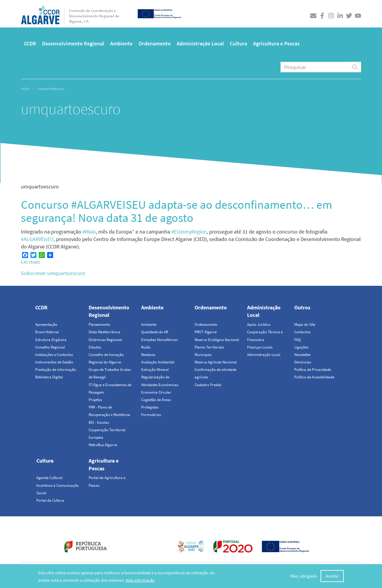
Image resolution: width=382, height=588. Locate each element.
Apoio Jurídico (259, 324)
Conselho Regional (50, 347)
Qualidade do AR (155, 332)
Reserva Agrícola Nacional (216, 362)
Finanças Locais (260, 347)
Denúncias (303, 362)
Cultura (238, 43)
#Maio (89, 232)
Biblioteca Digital (49, 377)
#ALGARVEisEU (37, 239)
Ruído (146, 347)
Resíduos (148, 355)
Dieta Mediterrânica (104, 332)
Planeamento (99, 324)
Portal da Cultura (50, 500)
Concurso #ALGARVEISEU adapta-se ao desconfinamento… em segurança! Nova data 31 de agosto (177, 211)
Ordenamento (155, 43)
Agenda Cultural (49, 478)
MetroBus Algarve (103, 445)
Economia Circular (156, 392)
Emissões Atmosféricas (159, 340)
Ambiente (121, 43)
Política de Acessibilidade (314, 377)
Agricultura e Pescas (276, 43)
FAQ (298, 340)
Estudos (95, 347)
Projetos (95, 400)
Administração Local (200, 43)
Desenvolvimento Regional (73, 43)
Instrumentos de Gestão (54, 362)
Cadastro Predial (208, 385)
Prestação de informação (56, 370)
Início (25, 89)
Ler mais (30, 262)
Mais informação (140, 581)
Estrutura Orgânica (51, 340)
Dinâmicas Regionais (105, 340)
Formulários (151, 415)
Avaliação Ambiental (158, 362)
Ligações (301, 347)
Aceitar (332, 576)
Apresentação (46, 324)
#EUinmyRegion (189, 232)
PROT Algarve (206, 332)
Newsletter (303, 355)
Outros (302, 307)
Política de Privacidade (313, 370)
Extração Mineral (155, 370)
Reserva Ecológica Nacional (217, 340)
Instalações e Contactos (54, 355)
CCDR (30, 43)
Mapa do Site (305, 324)
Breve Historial (47, 332)
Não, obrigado (304, 576)
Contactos (302, 332)
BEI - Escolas (99, 422)
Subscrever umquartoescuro (53, 273)
